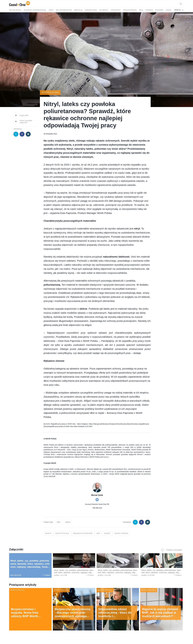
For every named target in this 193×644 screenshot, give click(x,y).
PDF (59, 522)
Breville (78, 10)
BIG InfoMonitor (64, 10)
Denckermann (130, 10)
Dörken (149, 10)
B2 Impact (104, 10)
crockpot (116, 10)
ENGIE (169, 10)
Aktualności (15, 10)
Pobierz (46, 575)
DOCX (68, 522)
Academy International (35, 10)
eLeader (159, 10)
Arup (51, 10)
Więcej (179, 10)
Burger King (91, 10)
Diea (141, 10)
